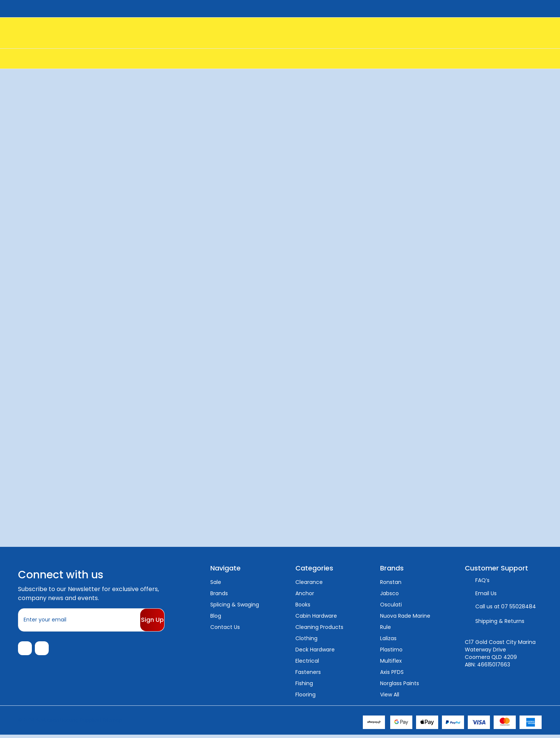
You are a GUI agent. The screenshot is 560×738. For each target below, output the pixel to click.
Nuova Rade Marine (405, 616)
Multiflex (391, 661)
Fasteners (308, 672)
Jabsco (389, 593)
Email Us (486, 593)
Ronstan (391, 582)
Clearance (309, 582)
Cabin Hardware (316, 616)
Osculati (391, 605)
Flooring (305, 695)
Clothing (306, 638)
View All (390, 695)
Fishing (304, 683)
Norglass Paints (400, 683)
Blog (216, 616)
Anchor (305, 593)
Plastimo (391, 650)
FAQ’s (482, 580)
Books (303, 605)
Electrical (307, 661)
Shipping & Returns (500, 621)
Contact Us (225, 627)
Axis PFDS (392, 672)
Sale (216, 582)
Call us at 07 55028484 (506, 606)
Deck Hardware (315, 650)
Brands (219, 593)
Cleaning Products (319, 627)
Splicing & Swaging (235, 605)
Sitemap (112, 723)
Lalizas (388, 638)
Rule (386, 627)
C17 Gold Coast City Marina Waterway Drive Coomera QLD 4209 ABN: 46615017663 (500, 653)
